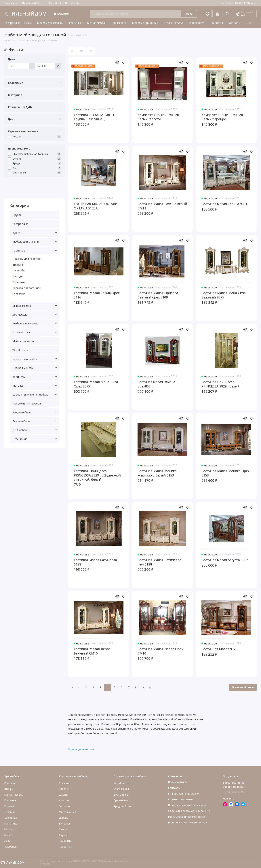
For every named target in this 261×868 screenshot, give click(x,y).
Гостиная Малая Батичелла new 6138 (159, 562)
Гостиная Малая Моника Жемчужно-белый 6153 (157, 473)
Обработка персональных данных (189, 811)
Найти (189, 14)
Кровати (10, 783)
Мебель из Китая (35, 341)
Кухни (29, 23)
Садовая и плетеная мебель (35, 394)
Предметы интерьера (27, 403)
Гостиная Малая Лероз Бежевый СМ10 (92, 651)
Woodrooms (198, 23)
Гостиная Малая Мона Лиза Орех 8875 (96, 384)
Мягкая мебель (98, 23)
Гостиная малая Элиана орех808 (156, 384)
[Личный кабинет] (208, 14)
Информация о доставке (183, 794)
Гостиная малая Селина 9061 (224, 204)
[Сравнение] (217, 14)
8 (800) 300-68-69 (238, 3)
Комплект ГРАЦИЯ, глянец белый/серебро (222, 117)
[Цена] (19, 66)
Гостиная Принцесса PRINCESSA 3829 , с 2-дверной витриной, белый (97, 475)
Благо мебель (35, 421)
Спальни (64, 783)
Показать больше (243, 687)
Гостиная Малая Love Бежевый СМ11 (162, 206)
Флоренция (11, 847)
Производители (178, 782)
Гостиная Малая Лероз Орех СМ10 (160, 651)
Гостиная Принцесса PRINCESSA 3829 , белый (220, 384)
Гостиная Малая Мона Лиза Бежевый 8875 (224, 295)
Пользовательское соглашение (187, 805)
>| (150, 687)
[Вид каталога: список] (82, 51)
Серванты (19, 282)
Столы (63, 829)
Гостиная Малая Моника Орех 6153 (225, 473)
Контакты (55, 3)
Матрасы (235, 23)
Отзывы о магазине (34, 3)
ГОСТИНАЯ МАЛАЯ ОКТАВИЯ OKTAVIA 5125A (97, 206)
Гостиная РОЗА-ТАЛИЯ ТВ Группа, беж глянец (95, 117)
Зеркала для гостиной (27, 288)
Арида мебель (35, 412)
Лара (7, 841)
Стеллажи (19, 294)
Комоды (18, 276)
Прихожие (65, 841)
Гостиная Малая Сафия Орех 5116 (97, 295)
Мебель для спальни (51, 23)
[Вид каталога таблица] (91, 51)
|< (72, 687)
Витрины (18, 264)
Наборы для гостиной (27, 259)
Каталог (62, 14)
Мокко (8, 835)
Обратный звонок (233, 787)
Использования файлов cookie (187, 817)
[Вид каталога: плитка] (72, 51)
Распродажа (12, 23)
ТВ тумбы (19, 270)
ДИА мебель (35, 430)
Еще (249, 23)
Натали (9, 829)
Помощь (72, 3)
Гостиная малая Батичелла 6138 (95, 562)
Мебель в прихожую (146, 23)
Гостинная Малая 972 (219, 649)
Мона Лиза (11, 823)
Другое (17, 215)
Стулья (63, 835)
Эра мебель (120, 23)
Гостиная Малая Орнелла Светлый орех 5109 (158, 295)
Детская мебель (35, 368)
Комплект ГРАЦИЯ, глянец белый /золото (158, 117)
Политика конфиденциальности (188, 822)
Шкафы (9, 789)
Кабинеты (217, 23)
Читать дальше (81, 749)
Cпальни (9, 812)
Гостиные (76, 23)
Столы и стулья (175, 23)
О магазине (11, 3)
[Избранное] (227, 14)
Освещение (35, 439)
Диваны (64, 818)
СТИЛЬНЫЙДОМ (26, 14)
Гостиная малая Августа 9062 (225, 560)
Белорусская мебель (35, 359)
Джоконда (11, 818)
